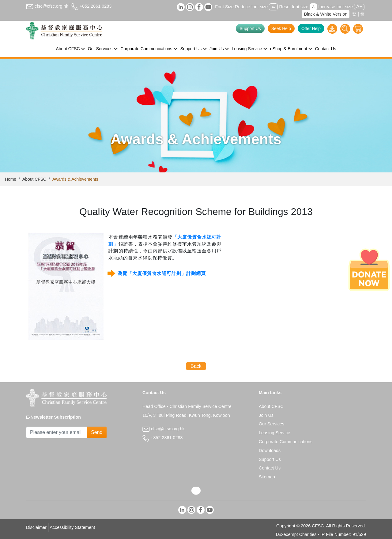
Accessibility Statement (72, 527)
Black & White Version (326, 14)
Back (196, 366)
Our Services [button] (100, 49)
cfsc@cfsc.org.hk (47, 6)
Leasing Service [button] (247, 49)
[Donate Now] (369, 269)
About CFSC (34, 179)
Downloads (270, 450)
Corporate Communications (286, 442)
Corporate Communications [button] (146, 49)
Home (11, 179)
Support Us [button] (191, 49)
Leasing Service (274, 433)
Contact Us (326, 49)
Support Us (250, 28)
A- (273, 7)
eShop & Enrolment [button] (289, 49)
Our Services (271, 424)
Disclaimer (36, 527)
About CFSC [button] (68, 49)
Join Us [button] (217, 49)
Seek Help (281, 28)
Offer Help (311, 28)
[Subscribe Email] (57, 432)
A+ (359, 7)
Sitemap (267, 477)
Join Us (266, 415)
